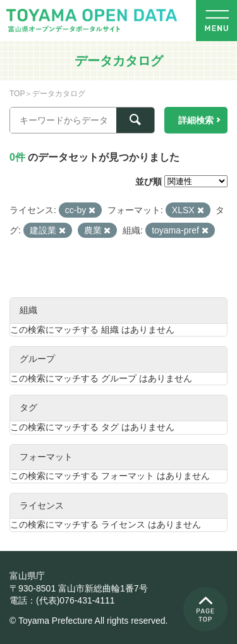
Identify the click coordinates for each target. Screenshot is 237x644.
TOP (17, 94)
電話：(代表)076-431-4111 (62, 600)
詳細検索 (196, 120)
